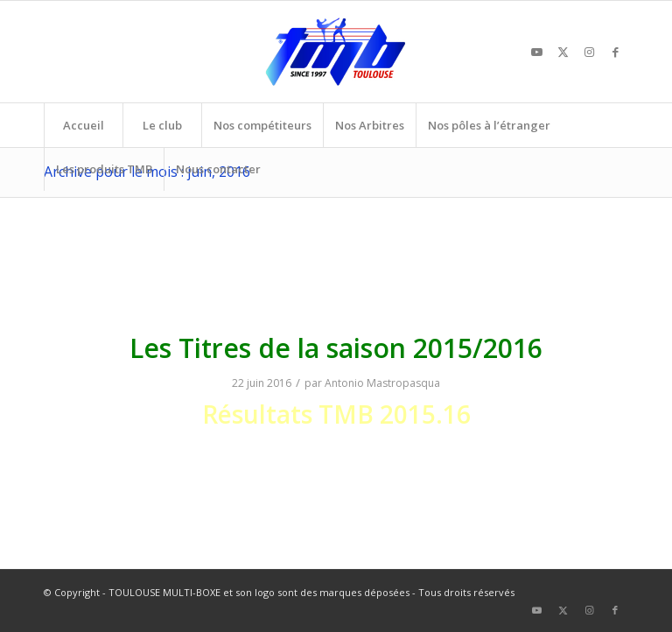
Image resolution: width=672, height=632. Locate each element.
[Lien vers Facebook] (615, 52)
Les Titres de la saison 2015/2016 (336, 348)
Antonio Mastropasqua (382, 383)
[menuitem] (83, 125)
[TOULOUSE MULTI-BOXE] (336, 52)
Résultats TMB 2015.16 (336, 414)
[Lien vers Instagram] (589, 52)
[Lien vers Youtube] (536, 52)
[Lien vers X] (563, 52)
